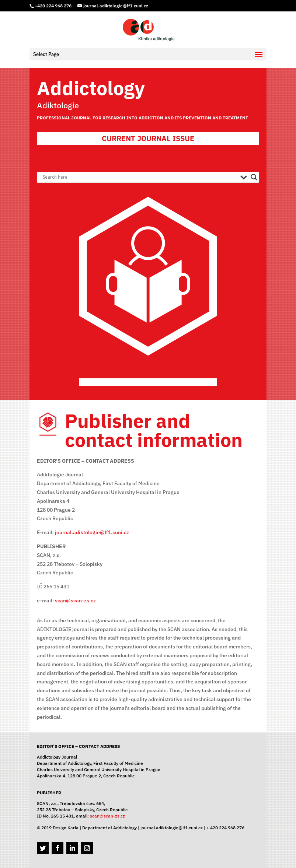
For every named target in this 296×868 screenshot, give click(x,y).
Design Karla (66, 828)
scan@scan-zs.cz (75, 601)
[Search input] (140, 177)
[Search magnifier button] (254, 177)
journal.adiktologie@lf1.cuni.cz (92, 532)
